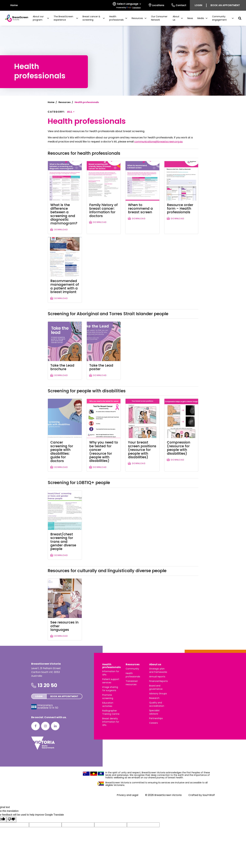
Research (154, 698)
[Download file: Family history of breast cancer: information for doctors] (104, 197)
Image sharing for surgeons (110, 689)
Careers (154, 723)
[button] (41, 18)
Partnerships (156, 718)
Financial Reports (158, 681)
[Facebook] (35, 726)
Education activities (108, 704)
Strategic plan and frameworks (158, 670)
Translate (134, 8)
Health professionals (111, 666)
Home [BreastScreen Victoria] (12, 5)
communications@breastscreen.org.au (158, 142)
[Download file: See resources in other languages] (65, 609)
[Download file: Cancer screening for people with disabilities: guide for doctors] (65, 435)
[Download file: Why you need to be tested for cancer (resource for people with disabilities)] (104, 435)
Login (198, 5)
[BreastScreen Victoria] (15, 18)
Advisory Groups (158, 694)
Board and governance (156, 687)
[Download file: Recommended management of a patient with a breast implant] (65, 270)
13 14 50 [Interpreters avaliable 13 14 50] (54, 708)
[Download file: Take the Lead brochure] (65, 351)
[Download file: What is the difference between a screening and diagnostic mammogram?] (65, 197)
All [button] (70, 112)
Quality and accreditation (157, 704)
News (190, 18)
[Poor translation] (11, 820)
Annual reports (157, 677)
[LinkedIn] (55, 726)
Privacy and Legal (127, 795)
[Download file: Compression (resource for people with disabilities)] (181, 435)
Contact (179, 5)
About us (155, 664)
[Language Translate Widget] (129, 4)
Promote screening (108, 697)
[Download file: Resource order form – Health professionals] (181, 197)
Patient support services (111, 681)
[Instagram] (45, 726)
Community (132, 669)
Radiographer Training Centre (111, 712)
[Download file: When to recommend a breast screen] (142, 197)
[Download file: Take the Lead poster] (104, 351)
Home (51, 102)
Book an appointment (225, 5)
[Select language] (127, 5)
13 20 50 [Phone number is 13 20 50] (47, 685)
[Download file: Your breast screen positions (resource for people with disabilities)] (142, 435)
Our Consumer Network (159, 18)
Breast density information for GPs (111, 722)
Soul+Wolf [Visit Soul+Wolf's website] (209, 795)
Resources (65, 102)
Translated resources (132, 683)
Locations (156, 5)
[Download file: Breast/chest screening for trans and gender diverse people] (65, 525)
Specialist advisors (154, 712)
